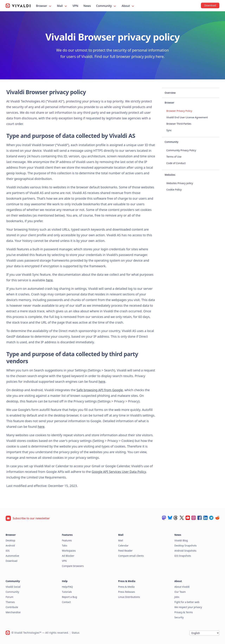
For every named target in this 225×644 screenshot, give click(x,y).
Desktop (10, 540)
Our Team (180, 592)
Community (106, 6)
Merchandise (13, 612)
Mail (62, 6)
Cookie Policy (174, 190)
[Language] (204, 633)
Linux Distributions (129, 597)
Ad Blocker (68, 556)
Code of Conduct (176, 163)
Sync (169, 130)
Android (10, 545)
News (87, 6)
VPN (75, 6)
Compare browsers (73, 566)
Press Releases (127, 592)
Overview (170, 93)
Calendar (123, 545)
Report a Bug (69, 597)
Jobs (177, 597)
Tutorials (67, 592)
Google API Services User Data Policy (119, 472)
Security (179, 617)
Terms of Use (174, 157)
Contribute (12, 607)
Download (12, 561)
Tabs (65, 545)
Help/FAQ (67, 587)
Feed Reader (125, 551)
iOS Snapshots (183, 556)
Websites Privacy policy (180, 183)
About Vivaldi (182, 587)
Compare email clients (131, 556)
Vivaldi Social (13, 587)
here (49, 280)
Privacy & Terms (184, 612)
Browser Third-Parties (179, 124)
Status (76, 633)
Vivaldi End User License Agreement (187, 117)
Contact (66, 602)
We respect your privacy (188, 607)
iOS (8, 551)
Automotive (12, 556)
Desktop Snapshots (185, 545)
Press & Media (126, 587)
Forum (9, 597)
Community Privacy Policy (181, 150)
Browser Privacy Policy (179, 111)
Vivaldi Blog (181, 540)
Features (67, 540)
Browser (44, 6)
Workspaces (69, 551)
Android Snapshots (185, 551)
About (128, 6)
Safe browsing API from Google (100, 390)
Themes (10, 602)
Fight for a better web (187, 602)
